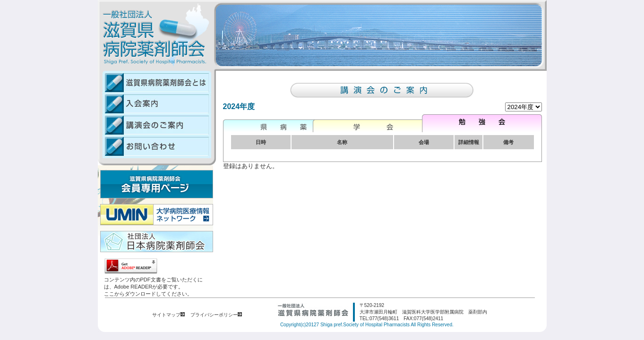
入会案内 (155, 104)
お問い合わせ (155, 147)
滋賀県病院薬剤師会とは (155, 82)
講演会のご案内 (155, 125)
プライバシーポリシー (216, 315)
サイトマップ (168, 315)
